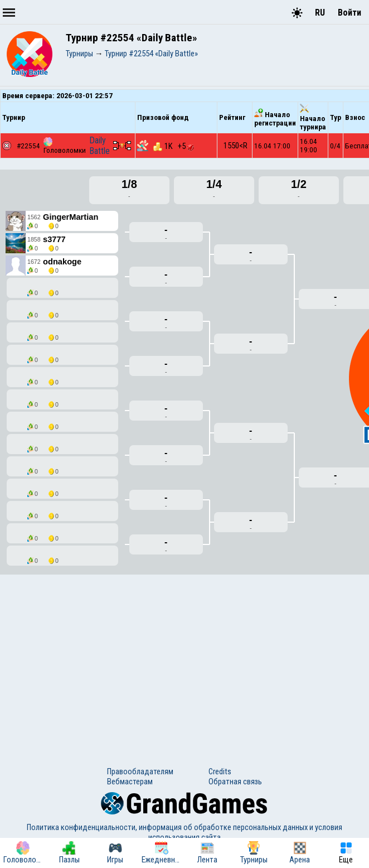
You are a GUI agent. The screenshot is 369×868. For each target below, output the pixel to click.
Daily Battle (99, 146)
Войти (349, 13)
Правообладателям (140, 771)
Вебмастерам (130, 782)
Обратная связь (235, 782)
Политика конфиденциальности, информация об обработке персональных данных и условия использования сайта (184, 832)
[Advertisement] (184, 660)
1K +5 (174, 146)
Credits (220, 771)
